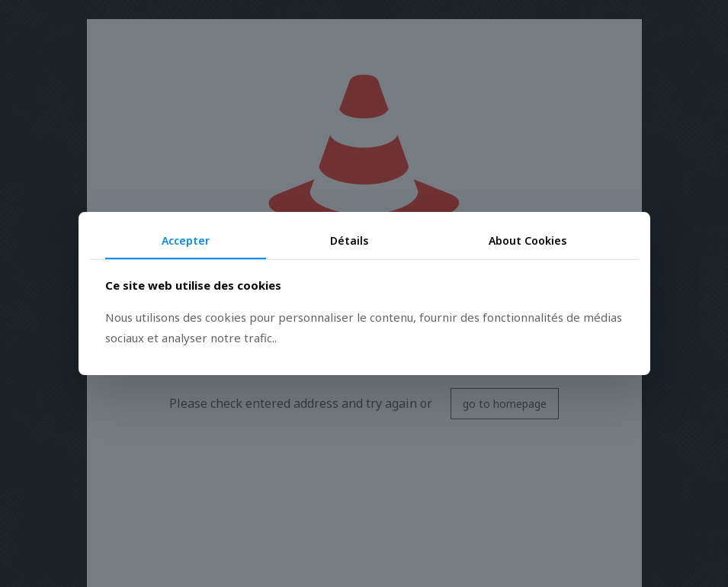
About (528, 241)
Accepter (186, 241)
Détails (349, 241)
